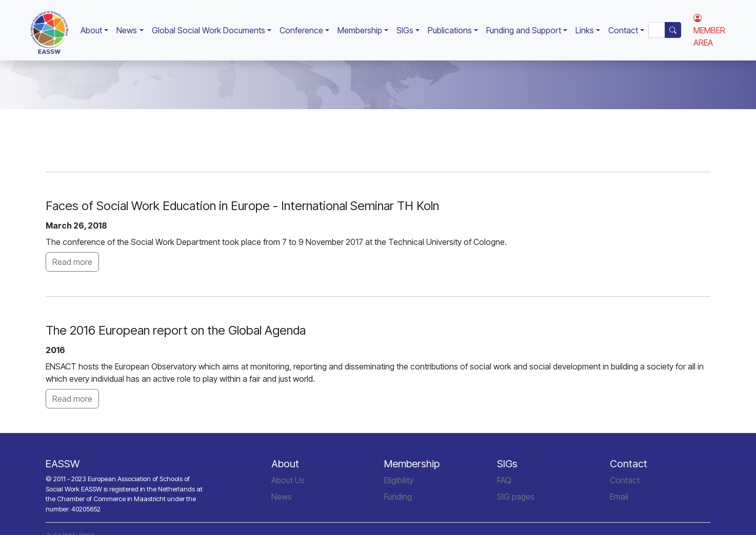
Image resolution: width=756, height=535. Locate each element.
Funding (398, 497)
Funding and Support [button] (524, 30)
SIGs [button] (405, 30)
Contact (625, 480)
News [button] (127, 30)
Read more (72, 262)
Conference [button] (301, 30)
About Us (288, 480)
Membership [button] (360, 30)
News (282, 497)
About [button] (91, 30)
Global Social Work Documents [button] (208, 30)
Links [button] (585, 30)
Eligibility (399, 480)
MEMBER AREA (709, 30)
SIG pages (516, 497)
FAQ (504, 480)
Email (619, 497)
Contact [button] (623, 30)
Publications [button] (450, 30)
